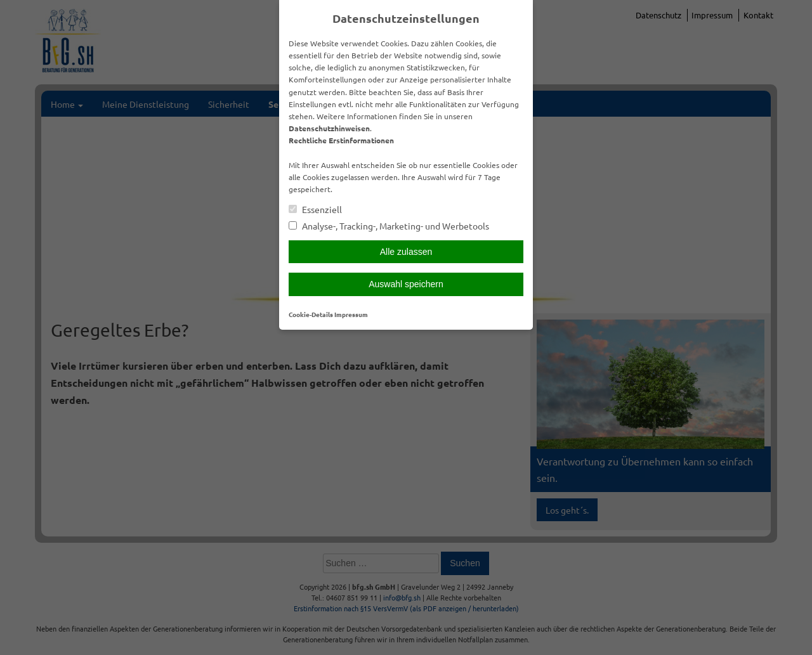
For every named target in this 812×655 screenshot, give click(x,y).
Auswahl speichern (406, 284)
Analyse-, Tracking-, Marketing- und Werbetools (389, 226)
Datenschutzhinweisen (329, 128)
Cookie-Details (311, 314)
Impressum (351, 314)
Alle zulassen (406, 252)
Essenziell (315, 210)
